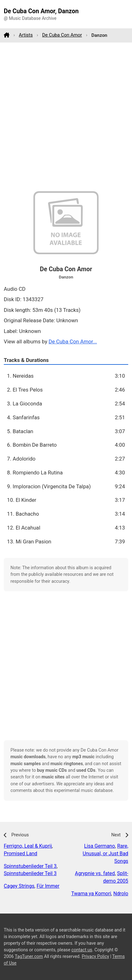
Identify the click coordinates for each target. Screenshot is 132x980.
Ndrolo (121, 894)
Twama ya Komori (91, 894)
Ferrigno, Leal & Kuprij (28, 846)
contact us (82, 950)
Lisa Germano (100, 846)
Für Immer (48, 886)
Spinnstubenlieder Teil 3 (30, 866)
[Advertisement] (66, 117)
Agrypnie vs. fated (95, 873)
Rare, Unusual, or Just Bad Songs (105, 854)
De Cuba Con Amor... (73, 341)
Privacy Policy (96, 956)
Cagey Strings (19, 886)
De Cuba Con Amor (62, 35)
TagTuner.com (29, 956)
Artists (26, 35)
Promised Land (20, 854)
